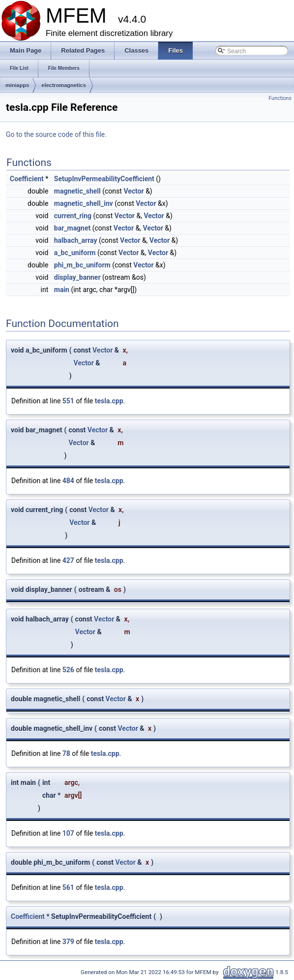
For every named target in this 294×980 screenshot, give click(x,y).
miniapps (17, 85)
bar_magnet (72, 228)
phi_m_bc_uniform (82, 265)
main (62, 290)
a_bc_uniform (75, 253)
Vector (133, 191)
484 (68, 481)
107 (68, 833)
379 (68, 942)
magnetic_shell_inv (84, 203)
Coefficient (27, 179)
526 (68, 670)
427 (68, 560)
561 (68, 887)
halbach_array (76, 240)
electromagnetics (63, 85)
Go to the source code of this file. (56, 134)
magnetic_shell (77, 191)
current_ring (73, 216)
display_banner (77, 277)
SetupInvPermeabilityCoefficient (104, 179)
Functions (280, 98)
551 (68, 401)
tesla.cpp (109, 401)
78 (66, 753)
